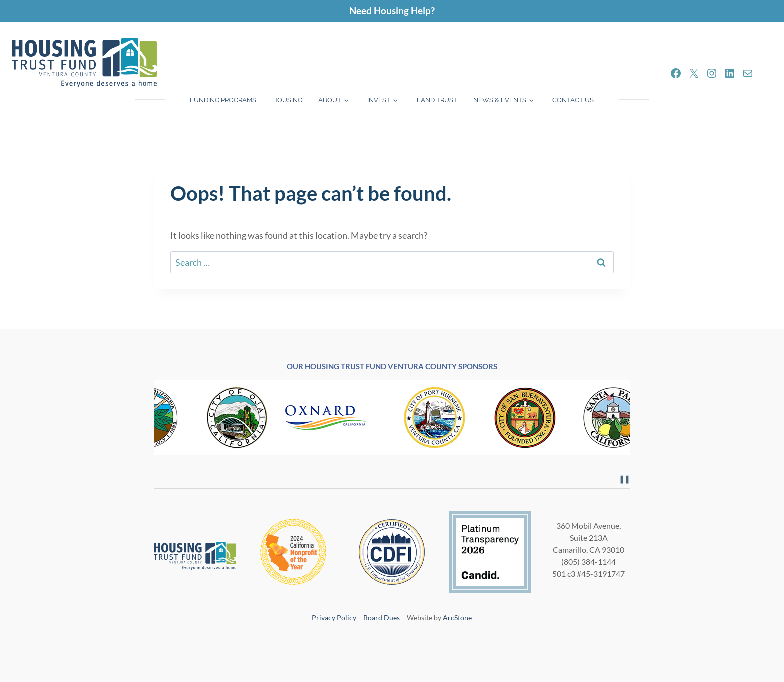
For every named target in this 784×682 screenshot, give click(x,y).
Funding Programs (223, 100)
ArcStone (457, 617)
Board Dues (382, 617)
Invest (379, 100)
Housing (287, 100)
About (330, 100)
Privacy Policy (334, 617)
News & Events (500, 100)
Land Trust (437, 100)
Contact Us (573, 100)
